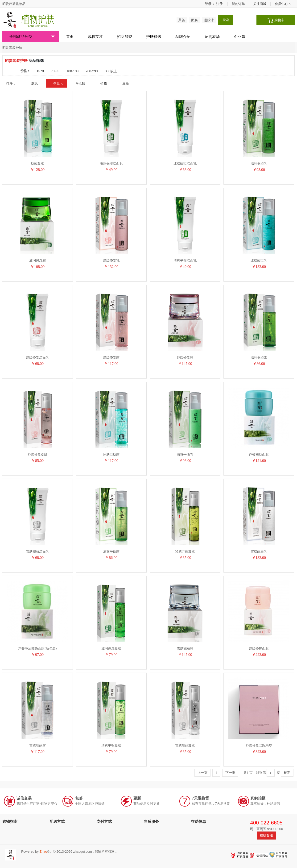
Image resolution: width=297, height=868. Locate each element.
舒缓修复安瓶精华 (259, 745)
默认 (35, 83)
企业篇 (239, 37)
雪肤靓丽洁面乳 (37, 551)
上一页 (202, 773)
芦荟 (182, 20)
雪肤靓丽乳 (259, 551)
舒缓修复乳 (111, 260)
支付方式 (104, 822)
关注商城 (260, 4)
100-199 (72, 71)
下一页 (230, 773)
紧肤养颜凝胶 (185, 551)
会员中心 (283, 4)
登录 (208, 4)
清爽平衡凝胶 (111, 745)
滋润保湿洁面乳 (111, 163)
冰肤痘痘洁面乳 (185, 163)
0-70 (41, 71)
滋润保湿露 (259, 357)
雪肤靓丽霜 (185, 648)
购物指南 (10, 822)
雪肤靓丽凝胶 (185, 745)
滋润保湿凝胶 (111, 648)
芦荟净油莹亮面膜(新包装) (37, 648)
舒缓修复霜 (185, 357)
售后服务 (151, 822)
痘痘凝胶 (37, 163)
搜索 (226, 20)
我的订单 (238, 4)
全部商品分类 (32, 37)
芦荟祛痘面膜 (259, 454)
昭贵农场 (212, 37)
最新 (126, 83)
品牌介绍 (183, 37)
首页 (70, 37)
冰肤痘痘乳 (259, 260)
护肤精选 (154, 37)
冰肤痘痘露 (111, 454)
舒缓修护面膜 (259, 648)
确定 (287, 773)
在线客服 (266, 835)
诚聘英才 (95, 37)
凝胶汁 (209, 20)
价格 (104, 83)
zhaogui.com (82, 852)
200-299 (92, 71)
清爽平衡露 (111, 551)
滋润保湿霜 (37, 260)
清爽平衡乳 (185, 454)
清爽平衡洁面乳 (185, 260)
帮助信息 (198, 822)
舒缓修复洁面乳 (37, 357)
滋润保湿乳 (259, 163)
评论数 (80, 83)
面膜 (194, 20)
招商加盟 (124, 37)
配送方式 (57, 822)
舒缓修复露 (111, 357)
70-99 (55, 71)
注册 (219, 4)
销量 (59, 83)
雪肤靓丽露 (37, 745)
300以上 (111, 71)
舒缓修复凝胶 (37, 454)
